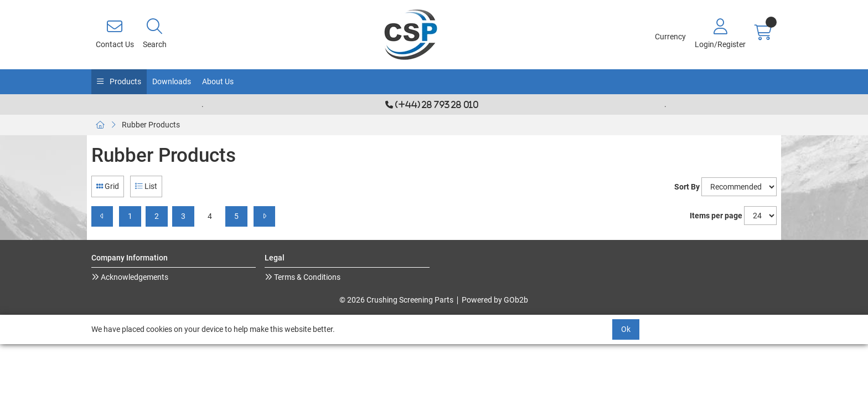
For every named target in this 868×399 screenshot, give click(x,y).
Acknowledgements (134, 277)
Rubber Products (151, 125)
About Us (218, 81)
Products (125, 81)
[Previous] (102, 216)
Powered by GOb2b (495, 300)
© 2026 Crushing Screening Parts (396, 300)
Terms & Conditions (306, 277)
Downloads (172, 81)
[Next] (264, 216)
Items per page (716, 216)
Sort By (687, 187)
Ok (626, 329)
